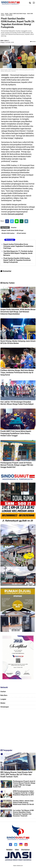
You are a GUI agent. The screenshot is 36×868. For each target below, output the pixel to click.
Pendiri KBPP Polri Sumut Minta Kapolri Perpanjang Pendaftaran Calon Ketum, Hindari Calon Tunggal (16, 433)
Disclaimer (25, 850)
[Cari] (30, 3)
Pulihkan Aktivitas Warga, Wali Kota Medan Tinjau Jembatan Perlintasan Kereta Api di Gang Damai (17, 373)
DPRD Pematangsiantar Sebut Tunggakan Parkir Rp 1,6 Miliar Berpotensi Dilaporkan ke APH (24, 793)
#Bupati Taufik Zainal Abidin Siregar (12, 230)
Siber (17, 850)
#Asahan (14, 228)
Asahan (7, 14)
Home (2, 14)
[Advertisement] (18, 728)
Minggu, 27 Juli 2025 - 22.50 (7, 42)
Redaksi (9, 850)
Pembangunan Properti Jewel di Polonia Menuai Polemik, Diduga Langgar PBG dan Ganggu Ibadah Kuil (17, 465)
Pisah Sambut (9, 15)
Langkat (3, 699)
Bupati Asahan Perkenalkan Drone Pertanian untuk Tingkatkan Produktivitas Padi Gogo (18, 246)
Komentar (33, 42)
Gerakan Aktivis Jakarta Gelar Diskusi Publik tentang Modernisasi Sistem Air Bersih (23, 803)
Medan (3, 703)
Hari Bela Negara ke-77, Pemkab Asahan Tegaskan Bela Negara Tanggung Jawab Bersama (18, 253)
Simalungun (5, 707)
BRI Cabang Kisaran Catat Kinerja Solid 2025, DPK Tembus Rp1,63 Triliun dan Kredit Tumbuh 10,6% (16, 774)
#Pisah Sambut (21, 233)
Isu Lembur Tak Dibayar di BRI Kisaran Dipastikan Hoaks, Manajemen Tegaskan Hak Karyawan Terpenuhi (23, 813)
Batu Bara (4, 695)
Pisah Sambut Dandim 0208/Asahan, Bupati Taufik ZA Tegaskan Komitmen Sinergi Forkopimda (17, 260)
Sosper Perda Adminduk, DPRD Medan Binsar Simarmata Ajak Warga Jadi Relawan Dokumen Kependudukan (18, 312)
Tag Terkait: (5, 228)
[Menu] (34, 3)
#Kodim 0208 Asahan (8, 233)
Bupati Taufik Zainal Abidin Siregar (18, 14)
